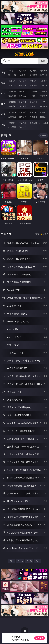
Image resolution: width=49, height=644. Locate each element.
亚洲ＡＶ (12, 81)
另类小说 (23, 117)
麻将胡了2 (12, 75)
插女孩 (12, 123)
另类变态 (44, 96)
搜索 (43, 61)
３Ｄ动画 (44, 81)
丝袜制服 (23, 85)
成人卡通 (33, 91)
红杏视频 (12, 127)
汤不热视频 (44, 123)
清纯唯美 (23, 106)
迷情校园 (12, 117)
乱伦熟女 (33, 96)
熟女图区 (33, 106)
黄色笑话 (33, 117)
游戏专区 (44, 71)
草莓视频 (33, 123)
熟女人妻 (12, 85)
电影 (3, 93)
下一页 (29, 561)
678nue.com (25, 54)
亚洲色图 (23, 102)
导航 (3, 125)
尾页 (38, 561)
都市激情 (12, 112)
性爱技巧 (44, 117)
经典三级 (23, 96)
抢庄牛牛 (44, 75)
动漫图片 (44, 102)
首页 (11, 561)
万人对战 (33, 71)
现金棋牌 (33, 75)
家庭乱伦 (23, 112)
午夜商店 (23, 123)
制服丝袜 (12, 96)
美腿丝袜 (12, 106)
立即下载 (40, 638)
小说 (3, 114)
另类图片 (44, 106)
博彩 (3, 72)
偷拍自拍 (23, 91)
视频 (3, 83)
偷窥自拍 (12, 102)
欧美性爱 (44, 91)
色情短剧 (23, 127)
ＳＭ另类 (44, 85)
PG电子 (12, 71)
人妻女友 (33, 112)
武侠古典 (44, 112)
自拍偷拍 (23, 81)
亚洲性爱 (12, 91)
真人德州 (23, 71)
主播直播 (33, 85)
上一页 (20, 561)
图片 (3, 104)
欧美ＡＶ (33, 81)
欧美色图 (33, 102)
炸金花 (23, 75)
